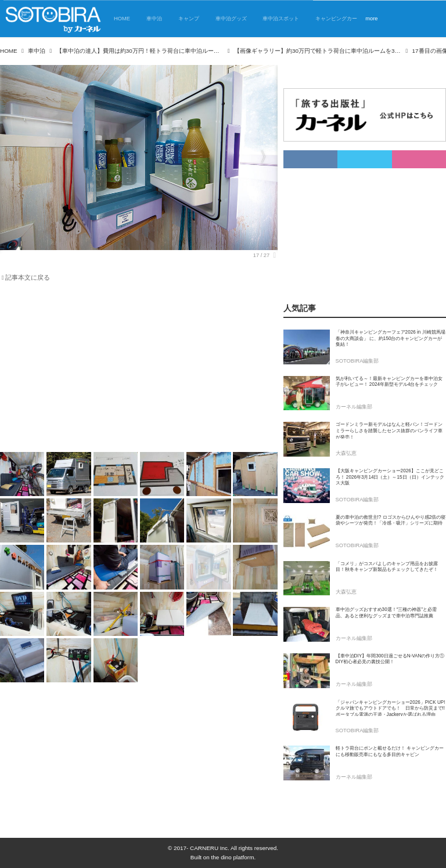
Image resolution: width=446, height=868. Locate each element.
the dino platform (233, 857)
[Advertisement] (132, 369)
